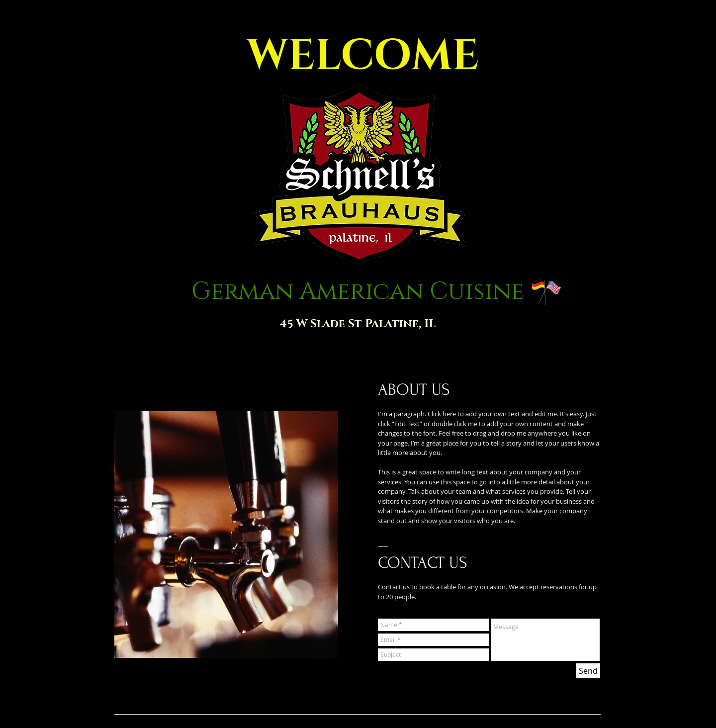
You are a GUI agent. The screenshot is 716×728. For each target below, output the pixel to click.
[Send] (588, 671)
